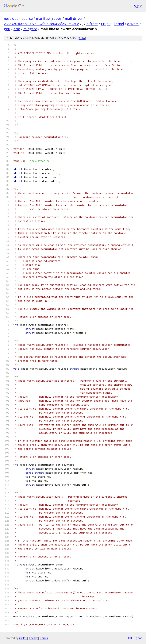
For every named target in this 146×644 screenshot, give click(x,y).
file (82, 38)
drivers (133, 24)
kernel (119, 24)
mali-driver (74, 18)
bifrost (92, 24)
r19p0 (106, 24)
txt (130, 638)
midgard (30, 29)
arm (17, 29)
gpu (7, 29)
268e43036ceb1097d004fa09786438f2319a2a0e (41, 24)
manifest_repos (49, 18)
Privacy (33, 638)
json (139, 638)
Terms (44, 638)
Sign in (138, 6)
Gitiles (23, 638)
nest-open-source (18, 18)
